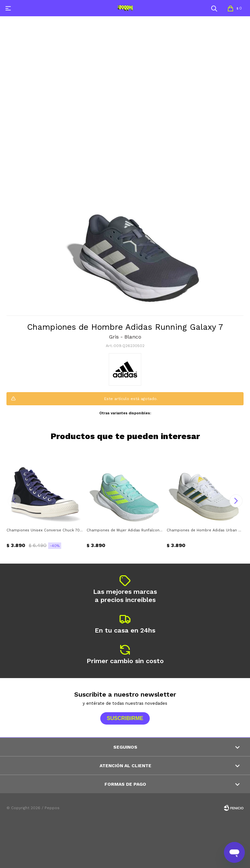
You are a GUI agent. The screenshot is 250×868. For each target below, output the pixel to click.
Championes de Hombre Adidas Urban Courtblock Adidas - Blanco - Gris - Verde (205, 530)
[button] (214, 8)
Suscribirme (125, 718)
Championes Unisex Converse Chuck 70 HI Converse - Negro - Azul (45, 530)
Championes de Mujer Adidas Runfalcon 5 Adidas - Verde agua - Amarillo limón (125, 530)
